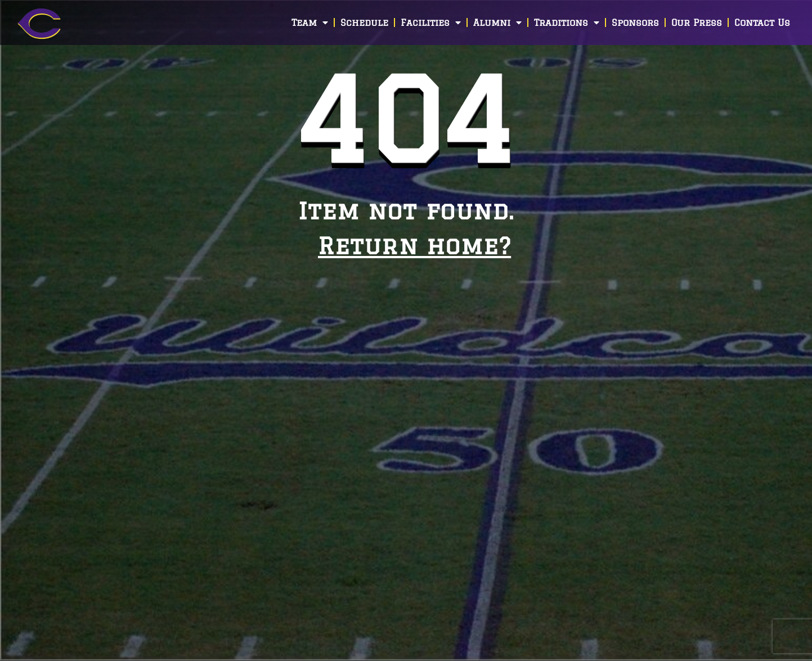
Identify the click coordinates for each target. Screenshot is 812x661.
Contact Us (762, 23)
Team (310, 23)
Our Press (697, 23)
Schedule (364, 23)
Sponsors (635, 23)
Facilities (431, 23)
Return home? (414, 246)
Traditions (567, 23)
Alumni (497, 23)
